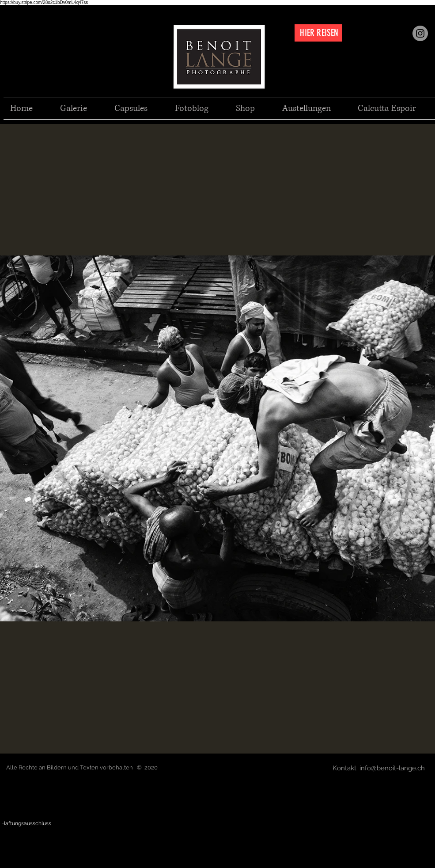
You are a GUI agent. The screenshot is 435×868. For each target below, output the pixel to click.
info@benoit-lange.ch (392, 768)
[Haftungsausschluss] (26, 824)
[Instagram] (420, 33)
